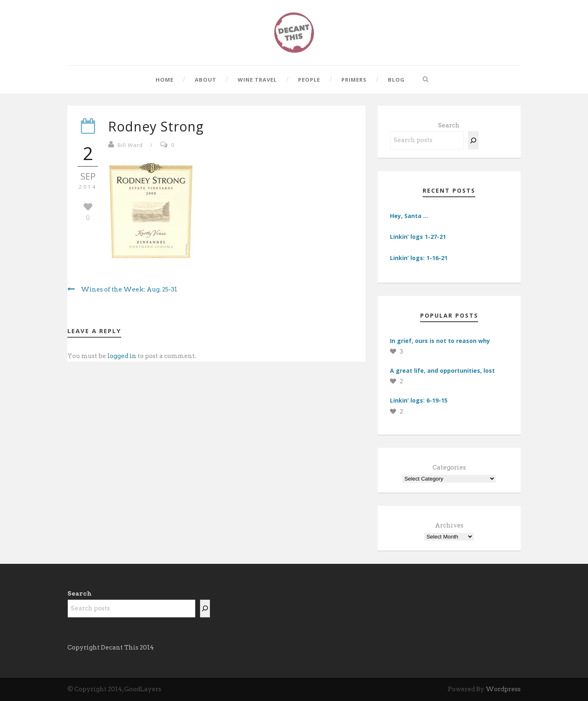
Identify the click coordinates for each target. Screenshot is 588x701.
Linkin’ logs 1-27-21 (418, 237)
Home (165, 80)
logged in (122, 356)
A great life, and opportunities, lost (442, 371)
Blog (396, 80)
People (309, 80)
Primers (354, 80)
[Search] (473, 140)
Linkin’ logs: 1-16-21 (419, 258)
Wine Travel (257, 80)
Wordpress (503, 689)
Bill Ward (130, 145)
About (206, 80)
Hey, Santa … (409, 216)
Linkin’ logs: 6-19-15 (419, 400)
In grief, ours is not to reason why (440, 341)
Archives (449, 525)
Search (449, 125)
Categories (449, 467)
